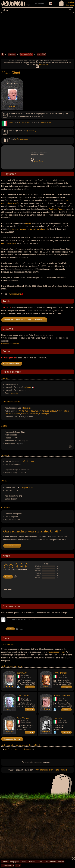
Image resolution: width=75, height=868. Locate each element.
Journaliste (34, 414)
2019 (64, 698)
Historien (25, 414)
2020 (28, 698)
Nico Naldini (23, 696)
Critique (53, 411)
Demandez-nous (12, 546)
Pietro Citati (42, 54)
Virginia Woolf (42, 229)
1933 (59, 676)
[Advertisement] (37, 32)
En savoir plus (44, 65)
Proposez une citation (10, 344)
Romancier (27, 408)
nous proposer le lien (56, 652)
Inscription (70, 2)
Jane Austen (13, 229)
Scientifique (44, 414)
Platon (10, 203)
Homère (17, 203)
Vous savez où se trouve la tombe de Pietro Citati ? (24, 320)
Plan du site (54, 770)
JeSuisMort (13, 4)
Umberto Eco (60, 718)
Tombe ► (30, 687)
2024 (64, 676)
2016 (64, 721)
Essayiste (16, 414)
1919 (23, 676)
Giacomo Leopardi (9, 243)
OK (37, 67)
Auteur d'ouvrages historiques (37, 411)
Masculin (14, 393)
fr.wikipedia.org (15, 294)
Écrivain (8, 414)
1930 (29, 122)
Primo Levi (22, 673)
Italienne (28, 387)
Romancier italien (26, 54)
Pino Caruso (23, 718)
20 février (23, 122)
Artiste (21, 411)
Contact (64, 770)
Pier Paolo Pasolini (56, 209)
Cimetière (12, 54)
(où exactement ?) (23, 139)
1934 (23, 721)
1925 (59, 698)
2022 (49, 122)
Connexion (70, 5)
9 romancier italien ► (12, 739)
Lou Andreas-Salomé (27, 229)
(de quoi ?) (32, 131)
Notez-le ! (12, 106)
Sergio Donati (60, 673)
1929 (23, 698)
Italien (11, 122)
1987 (28, 676)
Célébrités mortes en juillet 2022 (18, 749)
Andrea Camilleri (62, 696)
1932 (59, 721)
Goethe (28, 223)
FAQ (37, 770)
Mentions (44, 770)
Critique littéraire (64, 411)
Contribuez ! (39, 161)
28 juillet (43, 122)
